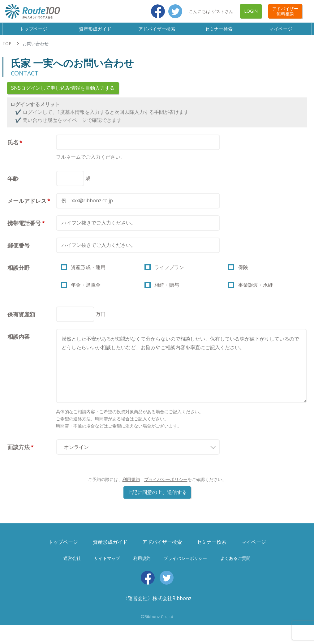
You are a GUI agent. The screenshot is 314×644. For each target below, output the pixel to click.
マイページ (281, 31)
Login (251, 11)
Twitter (175, 11)
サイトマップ (107, 569)
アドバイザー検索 (157, 31)
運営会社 (72, 569)
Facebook (158, 11)
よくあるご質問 (235, 569)
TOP (7, 49)
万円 (101, 325)
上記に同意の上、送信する (157, 503)
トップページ (33, 31)
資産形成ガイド (95, 31)
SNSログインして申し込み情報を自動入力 (63, 93)
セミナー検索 (219, 31)
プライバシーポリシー (166, 490)
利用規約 (131, 490)
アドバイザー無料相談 (285, 11)
